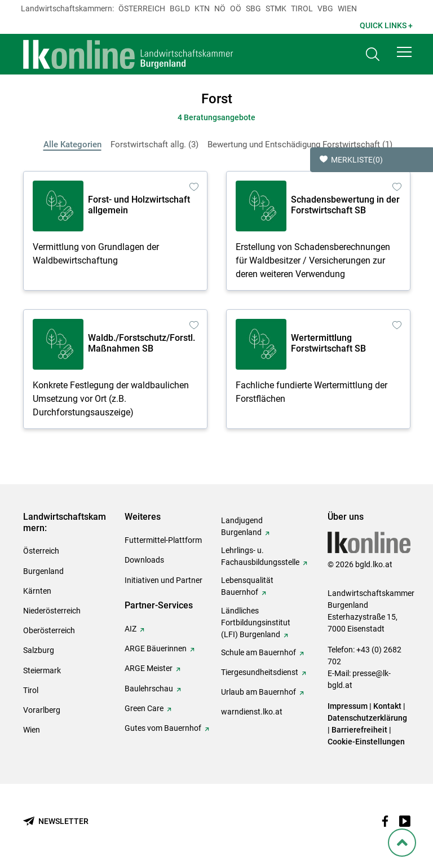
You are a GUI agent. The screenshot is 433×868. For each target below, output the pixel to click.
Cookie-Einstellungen (366, 742)
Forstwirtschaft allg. (154, 144)
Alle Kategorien (72, 144)
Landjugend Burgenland (242, 526)
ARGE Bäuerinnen (156, 648)
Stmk (276, 8)
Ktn (202, 8)
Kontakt (387, 706)
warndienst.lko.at (252, 712)
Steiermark (42, 670)
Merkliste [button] (351, 160)
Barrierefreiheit (359, 730)
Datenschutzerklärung (367, 718)
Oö (236, 8)
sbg (253, 8)
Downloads (144, 560)
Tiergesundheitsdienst (260, 672)
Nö (220, 8)
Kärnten (37, 591)
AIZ (131, 629)
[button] (404, 52)
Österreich (142, 8)
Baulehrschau (149, 689)
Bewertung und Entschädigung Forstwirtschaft (300, 144)
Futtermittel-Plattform (163, 540)
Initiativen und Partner (164, 580)
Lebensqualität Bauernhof (247, 586)
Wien (347, 8)
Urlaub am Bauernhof (259, 692)
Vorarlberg (42, 710)
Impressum (348, 706)
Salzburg (39, 650)
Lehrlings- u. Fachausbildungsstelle (260, 556)
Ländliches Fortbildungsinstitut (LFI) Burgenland (256, 622)
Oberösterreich (49, 630)
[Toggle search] (373, 54)
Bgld (180, 8)
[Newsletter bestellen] (56, 821)
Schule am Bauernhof (259, 652)
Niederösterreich (52, 611)
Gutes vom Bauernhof (163, 728)
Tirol (302, 8)
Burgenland (43, 571)
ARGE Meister (149, 668)
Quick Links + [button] (386, 25)
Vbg (325, 8)
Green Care (144, 708)
